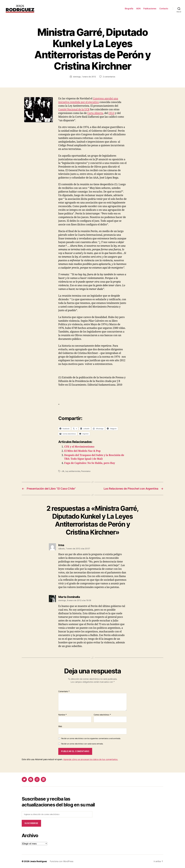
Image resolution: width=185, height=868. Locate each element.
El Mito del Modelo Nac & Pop (82, 451)
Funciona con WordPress (62, 861)
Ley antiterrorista (73, 471)
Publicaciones (150, 9)
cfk (63, 471)
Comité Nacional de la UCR (74, 110)
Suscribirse (31, 823)
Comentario (64, 692)
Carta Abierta (95, 113)
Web (60, 726)
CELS (111, 113)
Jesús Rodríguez (38, 861)
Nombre (62, 715)
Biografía (129, 9)
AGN (138, 9)
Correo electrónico (102, 715)
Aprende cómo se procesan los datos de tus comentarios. (91, 759)
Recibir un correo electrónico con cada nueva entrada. (82, 744)
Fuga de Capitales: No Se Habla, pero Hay (90, 463)
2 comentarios (109, 77)
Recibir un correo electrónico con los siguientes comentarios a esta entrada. (91, 738)
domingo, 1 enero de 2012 (84, 77)
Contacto (164, 9)
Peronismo (86, 471)
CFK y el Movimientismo (79, 447)
